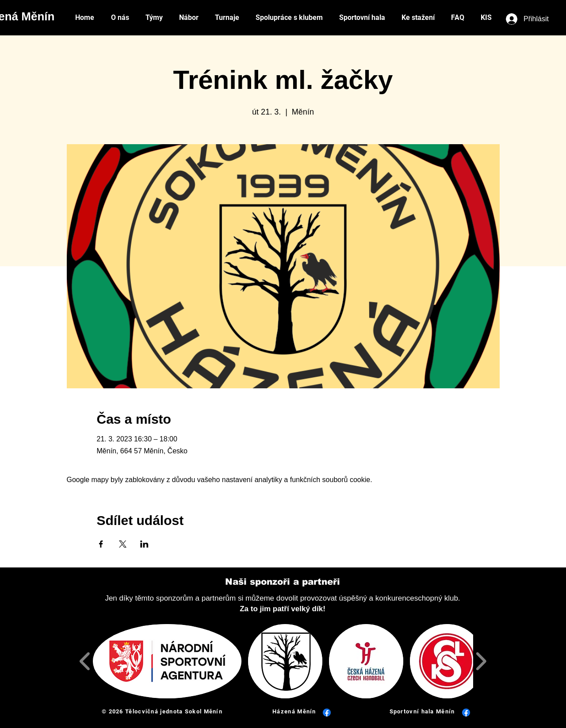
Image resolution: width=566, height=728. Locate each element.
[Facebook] (327, 713)
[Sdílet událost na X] (123, 544)
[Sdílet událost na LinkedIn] (144, 544)
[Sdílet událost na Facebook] (101, 544)
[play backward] (85, 661)
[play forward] (481, 661)
